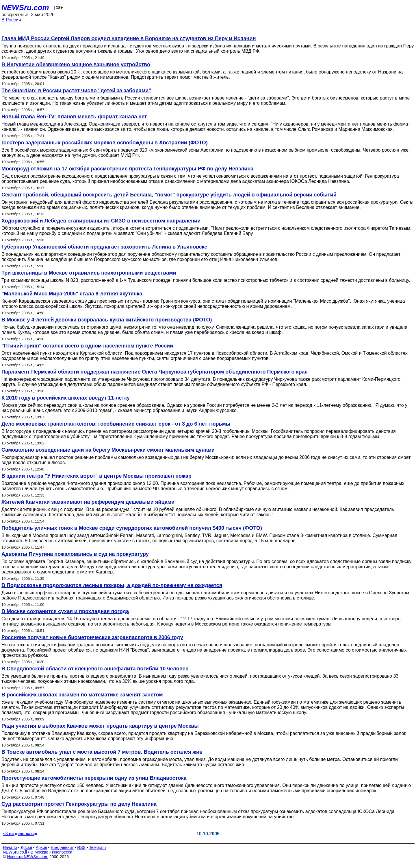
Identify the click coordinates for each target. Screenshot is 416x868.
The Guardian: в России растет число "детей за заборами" (76, 91)
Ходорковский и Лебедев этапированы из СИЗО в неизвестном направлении (101, 221)
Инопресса (62, 852)
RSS (81, 847)
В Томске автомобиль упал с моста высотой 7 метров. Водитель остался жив (102, 752)
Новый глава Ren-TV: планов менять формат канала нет (74, 117)
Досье (26, 847)
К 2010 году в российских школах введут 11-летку (66, 398)
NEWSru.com (25, 8)
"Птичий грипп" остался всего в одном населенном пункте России (87, 346)
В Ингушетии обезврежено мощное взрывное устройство (76, 65)
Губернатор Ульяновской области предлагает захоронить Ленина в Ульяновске (104, 247)
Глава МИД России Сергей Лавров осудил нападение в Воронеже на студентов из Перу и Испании (129, 38)
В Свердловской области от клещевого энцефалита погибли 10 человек (95, 669)
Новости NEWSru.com (28, 857)
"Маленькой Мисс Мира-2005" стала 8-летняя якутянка (72, 294)
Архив (41, 847)
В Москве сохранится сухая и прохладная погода (65, 611)
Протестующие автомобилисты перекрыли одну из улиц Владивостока (94, 778)
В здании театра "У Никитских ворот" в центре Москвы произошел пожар (96, 476)
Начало (10, 847)
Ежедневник (62, 847)
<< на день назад (20, 834)
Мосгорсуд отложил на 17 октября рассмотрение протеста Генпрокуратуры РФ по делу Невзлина (127, 169)
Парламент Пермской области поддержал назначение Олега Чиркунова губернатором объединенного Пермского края (155, 372)
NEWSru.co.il (15, 852)
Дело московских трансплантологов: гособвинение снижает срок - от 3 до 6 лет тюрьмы (116, 424)
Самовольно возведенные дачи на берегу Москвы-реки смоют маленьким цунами (108, 450)
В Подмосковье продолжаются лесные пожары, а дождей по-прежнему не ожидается (112, 585)
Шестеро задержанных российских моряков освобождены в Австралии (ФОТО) (105, 143)
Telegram (98, 847)
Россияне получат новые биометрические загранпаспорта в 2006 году (92, 637)
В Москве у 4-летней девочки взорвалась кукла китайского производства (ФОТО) (107, 320)
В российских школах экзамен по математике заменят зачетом (82, 695)
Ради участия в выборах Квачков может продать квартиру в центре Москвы (100, 726)
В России (11, 20)
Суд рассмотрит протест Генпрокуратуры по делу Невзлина (79, 804)
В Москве (39, 852)
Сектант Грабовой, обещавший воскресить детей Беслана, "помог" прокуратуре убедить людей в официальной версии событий (169, 195)
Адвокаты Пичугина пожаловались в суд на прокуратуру (75, 554)
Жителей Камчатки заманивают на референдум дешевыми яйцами (88, 502)
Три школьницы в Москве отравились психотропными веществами (89, 273)
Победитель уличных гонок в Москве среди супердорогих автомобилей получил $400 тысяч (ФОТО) (132, 528)
